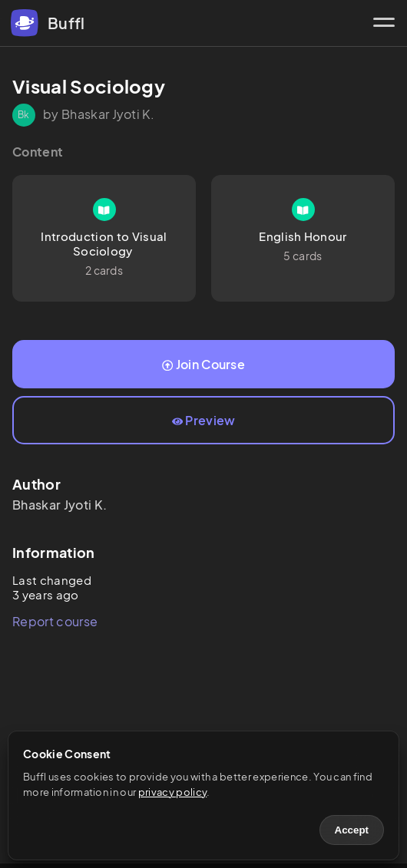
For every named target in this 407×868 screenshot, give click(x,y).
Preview (204, 420)
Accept (352, 830)
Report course (55, 621)
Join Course (203, 364)
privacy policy (172, 792)
